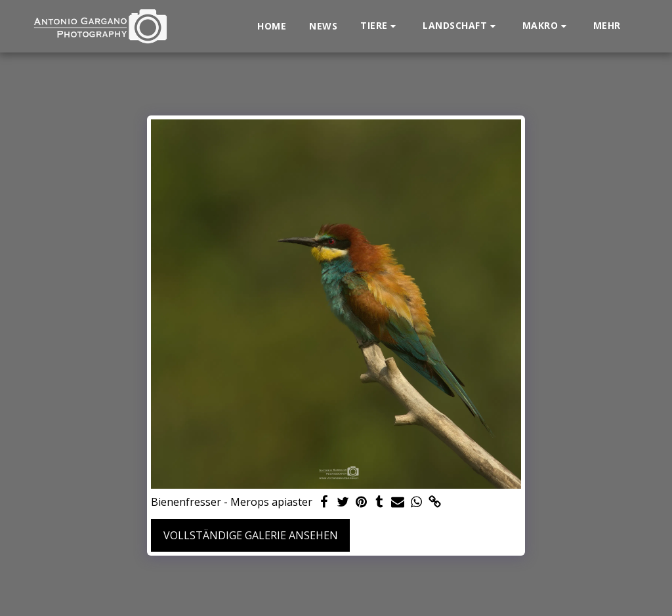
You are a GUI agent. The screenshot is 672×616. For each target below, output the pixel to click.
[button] (380, 26)
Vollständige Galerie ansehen (251, 535)
